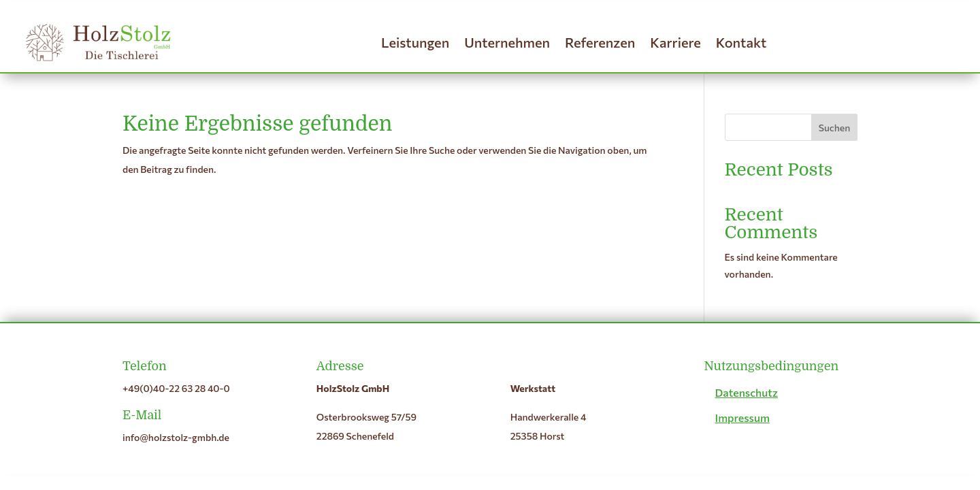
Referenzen (600, 42)
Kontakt (741, 42)
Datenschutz (746, 392)
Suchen (835, 128)
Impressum (742, 418)
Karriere (675, 42)
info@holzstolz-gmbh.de (176, 437)
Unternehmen (507, 42)
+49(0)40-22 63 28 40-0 (176, 388)
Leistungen (415, 42)
